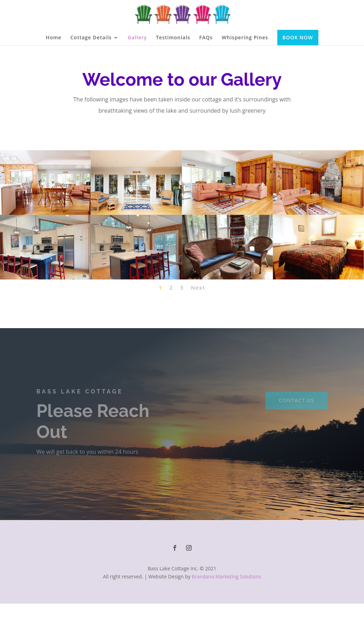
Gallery (137, 38)
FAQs (206, 38)
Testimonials (173, 38)
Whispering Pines (245, 38)
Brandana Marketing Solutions (226, 576)
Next (198, 287)
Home (54, 38)
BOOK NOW (298, 37)
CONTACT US (296, 400)
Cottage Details (91, 38)
